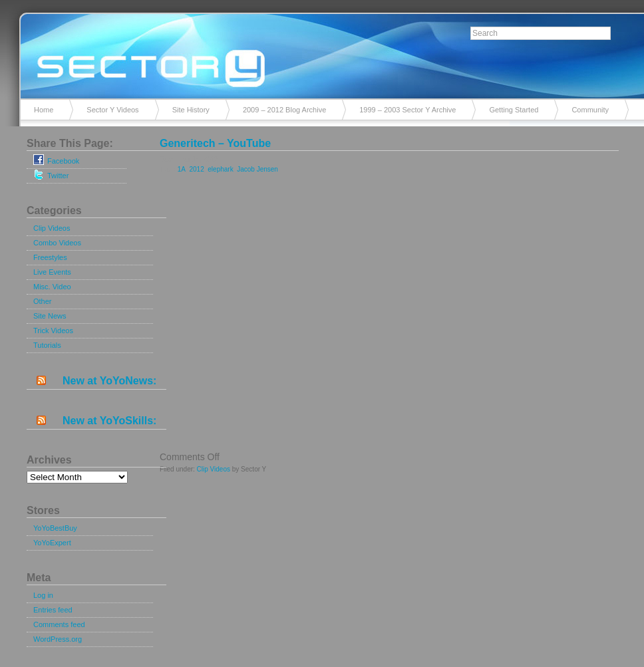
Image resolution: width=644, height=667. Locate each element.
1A (182, 169)
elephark (220, 169)
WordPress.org (58, 639)
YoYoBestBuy (55, 528)
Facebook (56, 160)
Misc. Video (52, 287)
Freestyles (50, 257)
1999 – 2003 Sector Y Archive (407, 110)
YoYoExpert (52, 543)
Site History (191, 110)
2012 (196, 169)
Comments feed (59, 624)
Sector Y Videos (112, 110)
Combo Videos (57, 243)
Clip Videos (52, 228)
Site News (50, 316)
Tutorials (47, 345)
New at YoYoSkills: (109, 421)
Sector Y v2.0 (322, 53)
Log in (43, 595)
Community (590, 110)
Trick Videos (53, 331)
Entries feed (53, 610)
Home (44, 110)
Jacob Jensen (257, 169)
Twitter (51, 174)
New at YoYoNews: (109, 381)
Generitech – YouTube (215, 143)
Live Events (52, 272)
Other (43, 301)
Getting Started (514, 110)
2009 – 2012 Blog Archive (284, 110)
